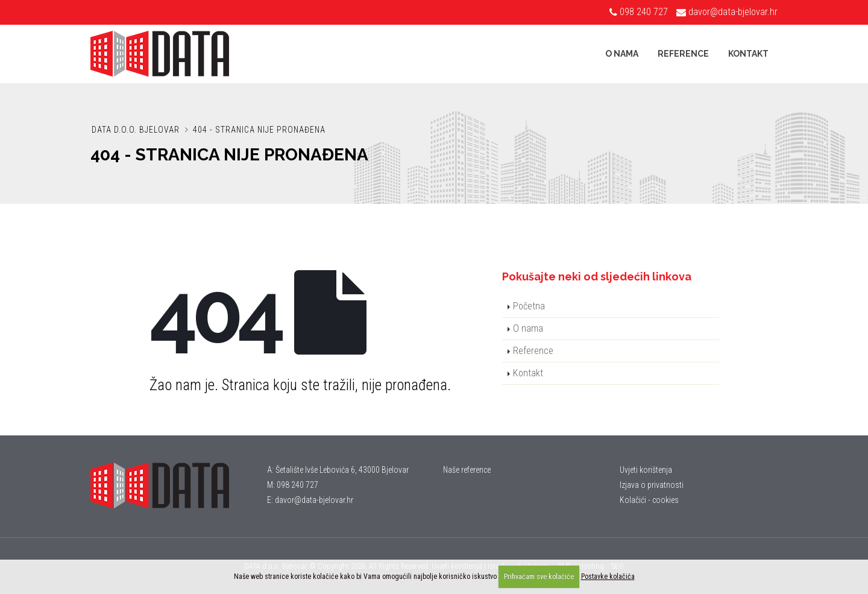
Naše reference (467, 470)
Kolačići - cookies (649, 500)
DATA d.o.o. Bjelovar (136, 130)
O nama (622, 54)
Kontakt (748, 54)
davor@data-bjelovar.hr (733, 12)
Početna (529, 306)
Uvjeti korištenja (646, 470)
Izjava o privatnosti (652, 485)
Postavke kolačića (608, 577)
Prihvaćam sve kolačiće (539, 577)
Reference (683, 54)
